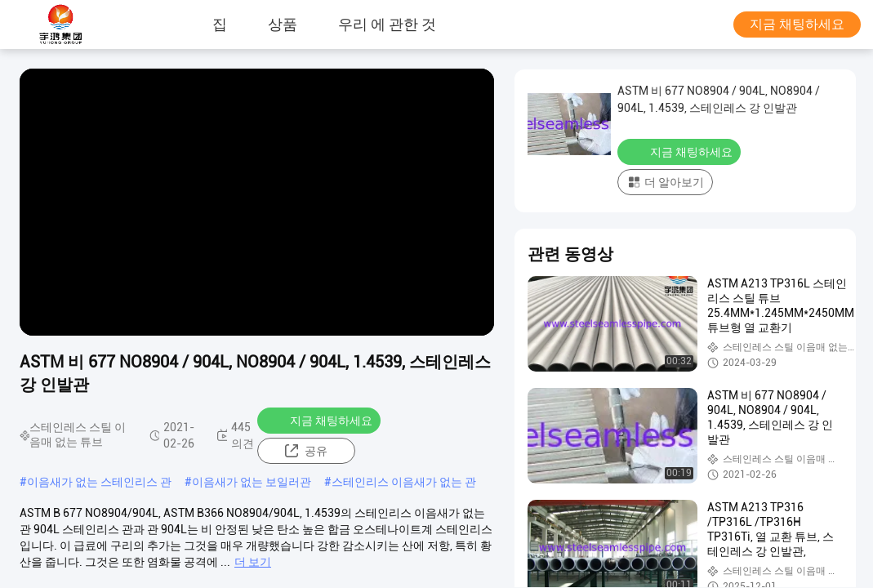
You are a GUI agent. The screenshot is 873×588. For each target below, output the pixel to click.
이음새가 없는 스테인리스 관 (99, 482)
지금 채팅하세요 (797, 24)
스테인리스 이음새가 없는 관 (404, 482)
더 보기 (253, 562)
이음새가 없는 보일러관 (252, 482)
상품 (283, 24)
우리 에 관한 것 (387, 24)
